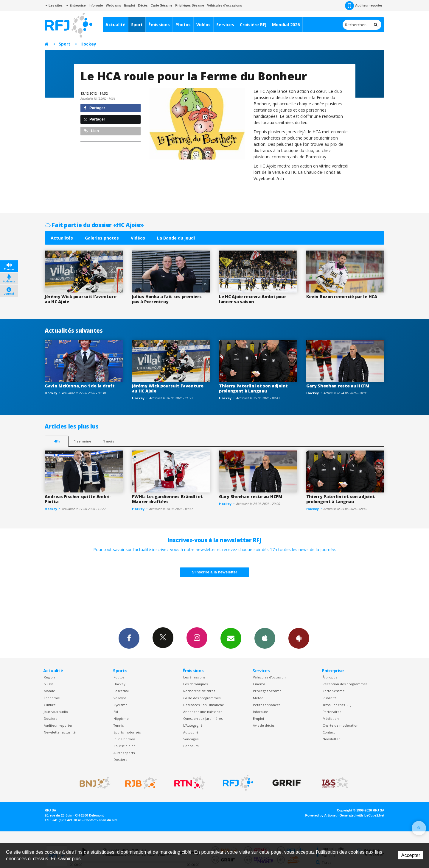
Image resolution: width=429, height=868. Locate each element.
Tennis (119, 725)
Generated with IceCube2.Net (362, 815)
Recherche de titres (199, 691)
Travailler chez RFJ (337, 705)
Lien (91, 131)
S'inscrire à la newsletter (214, 572)
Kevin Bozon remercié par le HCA (342, 297)
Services (225, 25)
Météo (258, 698)
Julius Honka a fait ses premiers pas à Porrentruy (167, 299)
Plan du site (108, 820)
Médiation (331, 718)
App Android (299, 638)
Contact (329, 732)
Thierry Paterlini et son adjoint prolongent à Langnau (253, 388)
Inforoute (96, 5)
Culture (50, 705)
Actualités (62, 238)
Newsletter (331, 739)
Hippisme (121, 718)
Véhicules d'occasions (225, 5)
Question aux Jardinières (203, 718)
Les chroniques (195, 684)
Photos (183, 25)
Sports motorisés (127, 732)
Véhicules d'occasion (269, 677)
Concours (191, 746)
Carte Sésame (162, 5)
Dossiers (50, 718)
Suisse (49, 684)
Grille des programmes (202, 698)
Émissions (159, 25)
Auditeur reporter (58, 725)
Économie (52, 698)
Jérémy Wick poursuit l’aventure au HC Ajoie (80, 299)
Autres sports (124, 753)
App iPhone (265, 638)
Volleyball (121, 698)
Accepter (411, 855)
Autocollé (191, 732)
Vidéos (203, 25)
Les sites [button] (54, 5)
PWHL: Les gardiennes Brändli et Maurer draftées (167, 499)
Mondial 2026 (286, 25)
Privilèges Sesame (267, 691)
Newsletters (231, 638)
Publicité (330, 698)
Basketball (122, 691)
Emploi (129, 5)
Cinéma (259, 684)
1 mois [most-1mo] (109, 441)
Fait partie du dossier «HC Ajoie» (94, 225)
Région (49, 677)
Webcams (113, 5)
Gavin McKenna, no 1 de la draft (80, 386)
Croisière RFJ (253, 25)
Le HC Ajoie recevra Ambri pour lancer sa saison (253, 299)
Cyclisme (121, 705)
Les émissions (194, 677)
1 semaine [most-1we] (83, 441)
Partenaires (332, 712)
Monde (49, 691)
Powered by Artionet (321, 815)
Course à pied (125, 746)
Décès (143, 5)
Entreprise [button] (76, 5)
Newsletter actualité (60, 732)
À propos (330, 677)
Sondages (191, 739)
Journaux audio (56, 712)
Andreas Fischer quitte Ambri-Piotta (78, 499)
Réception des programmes (345, 684)
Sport (137, 25)
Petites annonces (267, 705)
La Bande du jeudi (176, 238)
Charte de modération (341, 725)
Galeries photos (102, 238)
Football (120, 677)
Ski (116, 712)
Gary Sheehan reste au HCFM (338, 386)
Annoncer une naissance (203, 712)
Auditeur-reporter (364, 6)
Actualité (115, 25)
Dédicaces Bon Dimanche (204, 705)
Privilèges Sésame (190, 5)
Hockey (88, 44)
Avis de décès (264, 725)
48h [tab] (57, 441)
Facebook (129, 638)
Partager (95, 108)
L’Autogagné (193, 725)
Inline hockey (124, 739)
